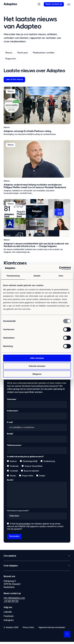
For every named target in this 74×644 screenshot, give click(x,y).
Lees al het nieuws (14, 79)
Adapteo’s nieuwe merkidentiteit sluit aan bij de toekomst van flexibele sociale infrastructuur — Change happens (36, 245)
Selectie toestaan (37, 366)
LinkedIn (8, 614)
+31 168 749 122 (11, 603)
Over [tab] (61, 276)
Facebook (9, 618)
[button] (39, 4)
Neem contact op (54, 4)
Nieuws (9, 53)
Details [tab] (37, 276)
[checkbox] (37, 472)
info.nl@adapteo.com (14, 600)
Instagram (9, 622)
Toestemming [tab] (13, 276)
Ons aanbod (10, 558)
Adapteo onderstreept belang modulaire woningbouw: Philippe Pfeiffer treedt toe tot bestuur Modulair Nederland (35, 186)
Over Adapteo (11, 568)
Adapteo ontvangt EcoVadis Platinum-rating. (28, 131)
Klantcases (23, 53)
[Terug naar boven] (67, 636)
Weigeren (37, 374)
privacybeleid (24, 526)
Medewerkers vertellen (44, 53)
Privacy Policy (28, 630)
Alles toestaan (37, 358)
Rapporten (11, 59)
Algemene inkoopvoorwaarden (52, 630)
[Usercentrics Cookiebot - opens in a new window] (59, 268)
